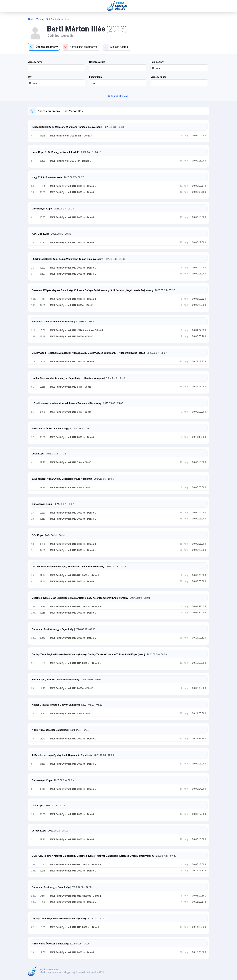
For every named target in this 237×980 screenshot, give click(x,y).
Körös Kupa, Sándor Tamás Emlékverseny (56, 680)
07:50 (43, 764)
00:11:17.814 (199, 871)
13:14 (43, 299)
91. (33, 663)
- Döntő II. (91, 299)
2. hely (185, 336)
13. (33, 544)
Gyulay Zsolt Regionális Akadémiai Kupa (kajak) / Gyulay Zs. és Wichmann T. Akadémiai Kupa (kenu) (88, 353)
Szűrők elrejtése (120, 96)
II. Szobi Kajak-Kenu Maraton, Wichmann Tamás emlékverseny (67, 127)
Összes (156, 68)
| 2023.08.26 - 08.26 (54, 805)
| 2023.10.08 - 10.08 (103, 755)
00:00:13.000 (199, 764)
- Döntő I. (87, 136)
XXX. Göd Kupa (41, 234)
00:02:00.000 (199, 688)
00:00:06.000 (199, 487)
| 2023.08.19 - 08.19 (57, 831)
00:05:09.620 (199, 299)
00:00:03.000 (199, 412)
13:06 (43, 330)
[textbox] (56, 68)
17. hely (184, 186)
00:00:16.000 (199, 161)
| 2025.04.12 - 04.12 (55, 454)
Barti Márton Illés (60, 19)
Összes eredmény (49, 111)
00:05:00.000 (199, 136)
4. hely (185, 437)
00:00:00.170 (199, 186)
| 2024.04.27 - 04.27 (79, 730)
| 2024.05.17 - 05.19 (91, 705)
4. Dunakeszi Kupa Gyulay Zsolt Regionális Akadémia (62, 755)
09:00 (43, 437)
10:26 (43, 186)
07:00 (43, 305)
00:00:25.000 (199, 550)
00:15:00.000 (199, 952)
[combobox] (179, 68)
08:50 (43, 814)
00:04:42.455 (199, 606)
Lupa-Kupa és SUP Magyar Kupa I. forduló (56, 152)
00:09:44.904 (199, 613)
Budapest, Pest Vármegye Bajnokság (53, 322)
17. (33, 437)
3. (32, 274)
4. (32, 136)
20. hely (184, 581)
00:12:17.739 (199, 361)
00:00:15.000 (199, 217)
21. (33, 268)
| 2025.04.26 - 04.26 (79, 428)
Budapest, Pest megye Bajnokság (51, 887)
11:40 (43, 739)
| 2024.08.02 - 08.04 (139, 598)
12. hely (184, 663)
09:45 (43, 871)
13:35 (43, 607)
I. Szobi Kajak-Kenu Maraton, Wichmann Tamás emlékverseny (67, 403)
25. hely (184, 550)
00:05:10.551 (199, 896)
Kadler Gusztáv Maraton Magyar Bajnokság (56, 705)
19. (33, 192)
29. (33, 688)
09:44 (43, 575)
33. (33, 952)
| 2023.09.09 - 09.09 (63, 780)
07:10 (43, 839)
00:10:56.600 (199, 663)
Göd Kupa (37, 535)
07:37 (43, 274)
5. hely (185, 136)
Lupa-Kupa (38, 454)
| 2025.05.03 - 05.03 (112, 403)
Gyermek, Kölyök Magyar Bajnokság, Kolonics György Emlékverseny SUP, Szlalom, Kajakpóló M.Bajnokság (92, 290)
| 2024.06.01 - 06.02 (90, 680)
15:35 (43, 663)
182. (34, 638)
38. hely (184, 638)
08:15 (43, 789)
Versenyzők (42, 19)
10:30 (43, 513)
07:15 (43, 488)
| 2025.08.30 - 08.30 (60, 234)
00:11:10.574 (199, 902)
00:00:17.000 (199, 242)
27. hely (184, 952)
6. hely (185, 487)
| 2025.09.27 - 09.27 (73, 177)
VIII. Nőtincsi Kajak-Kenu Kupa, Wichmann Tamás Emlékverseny (68, 567)
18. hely (184, 387)
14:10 (43, 688)
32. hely (184, 739)
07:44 (43, 581)
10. (33, 519)
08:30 (43, 544)
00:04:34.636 (199, 330)
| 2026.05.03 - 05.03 (113, 127)
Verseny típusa (159, 77)
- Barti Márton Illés (72, 111)
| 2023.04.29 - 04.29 (79, 944)
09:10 (43, 243)
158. (34, 607)
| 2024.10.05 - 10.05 (103, 479)
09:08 (43, 192)
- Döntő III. (96, 607)
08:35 (43, 217)
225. (34, 896)
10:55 (43, 387)
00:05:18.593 (199, 864)
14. (33, 243)
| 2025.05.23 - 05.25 (115, 378)
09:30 (43, 412)
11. (33, 488)
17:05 (43, 362)
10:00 (43, 902)
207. (34, 865)
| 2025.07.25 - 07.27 (164, 290)
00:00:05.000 (199, 268)
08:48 (43, 336)
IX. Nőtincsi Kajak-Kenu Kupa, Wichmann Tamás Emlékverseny (67, 259)
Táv (30, 77)
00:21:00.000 (199, 713)
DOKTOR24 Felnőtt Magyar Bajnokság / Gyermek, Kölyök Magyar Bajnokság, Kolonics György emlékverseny (93, 856)
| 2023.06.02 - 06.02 (97, 918)
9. (32, 161)
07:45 (43, 136)
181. (34, 336)
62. (33, 927)
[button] (44, 47)
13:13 (43, 714)
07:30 (43, 550)
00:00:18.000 (199, 519)
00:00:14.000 (199, 789)
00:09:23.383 (199, 305)
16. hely (184, 161)
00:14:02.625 (199, 638)
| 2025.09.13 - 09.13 (63, 209)
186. (34, 871)
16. (33, 814)
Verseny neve (35, 62)
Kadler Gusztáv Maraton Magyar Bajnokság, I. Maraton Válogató (68, 378)
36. (33, 739)
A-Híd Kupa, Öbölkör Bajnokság (50, 428)
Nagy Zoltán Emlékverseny (47, 177)
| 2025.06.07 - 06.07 (156, 353)
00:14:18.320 (199, 927)
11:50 (43, 952)
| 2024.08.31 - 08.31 (54, 535)
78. (33, 714)
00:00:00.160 (199, 192)
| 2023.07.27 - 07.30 (165, 856)
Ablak (31, 19)
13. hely (184, 764)
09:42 (43, 638)
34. (33, 186)
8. (32, 764)
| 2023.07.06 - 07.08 (81, 887)
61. (33, 387)
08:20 (43, 161)
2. (32, 839)
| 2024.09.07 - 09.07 (63, 504)
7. (32, 550)
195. (34, 902)
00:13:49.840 (199, 739)
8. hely (185, 305)
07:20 (43, 462)
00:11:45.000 (199, 437)
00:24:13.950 (199, 387)
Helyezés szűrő (97, 62)
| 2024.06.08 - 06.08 (156, 654)
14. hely (184, 789)
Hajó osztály (157, 62)
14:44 (43, 896)
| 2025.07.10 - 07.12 (84, 322)
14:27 (43, 865)
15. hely (184, 217)
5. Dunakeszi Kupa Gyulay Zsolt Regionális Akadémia (62, 479)
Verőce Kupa (39, 831)
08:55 (43, 613)
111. (34, 362)
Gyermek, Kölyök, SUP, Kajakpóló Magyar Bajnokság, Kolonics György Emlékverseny (80, 598)
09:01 (43, 268)
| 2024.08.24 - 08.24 (115, 567)
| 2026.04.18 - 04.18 (90, 152)
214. (34, 330)
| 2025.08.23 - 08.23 (114, 259)
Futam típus (96, 77)
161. (34, 299)
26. (33, 575)
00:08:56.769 (199, 336)
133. (34, 305)
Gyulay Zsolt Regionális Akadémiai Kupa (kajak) (59, 918)
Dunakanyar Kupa (42, 209)
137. (34, 613)
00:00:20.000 (199, 581)
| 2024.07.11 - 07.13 (84, 629)
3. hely (185, 412)
